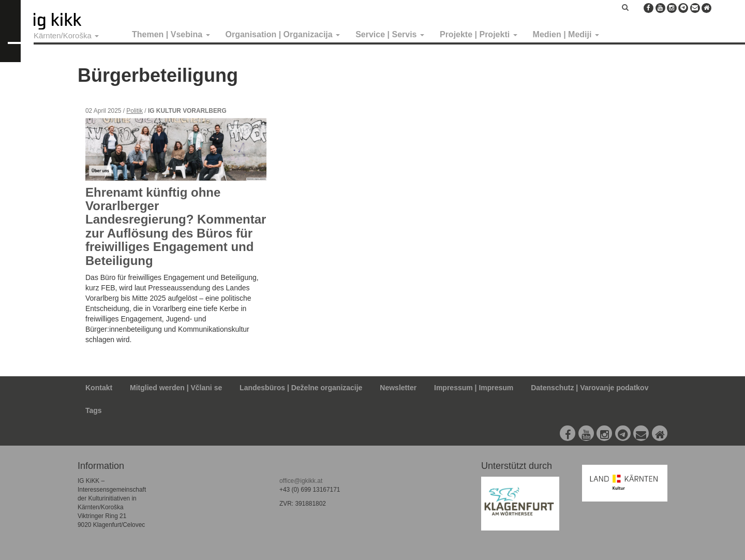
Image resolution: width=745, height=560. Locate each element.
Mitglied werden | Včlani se (176, 388)
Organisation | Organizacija (283, 34)
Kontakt (99, 388)
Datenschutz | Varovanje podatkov (590, 388)
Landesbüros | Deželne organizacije (301, 388)
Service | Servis (390, 34)
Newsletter (398, 388)
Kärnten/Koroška (66, 35)
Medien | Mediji (566, 34)
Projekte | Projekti (479, 34)
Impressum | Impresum (474, 388)
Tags (94, 410)
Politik (135, 111)
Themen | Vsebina (171, 34)
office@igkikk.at (301, 481)
